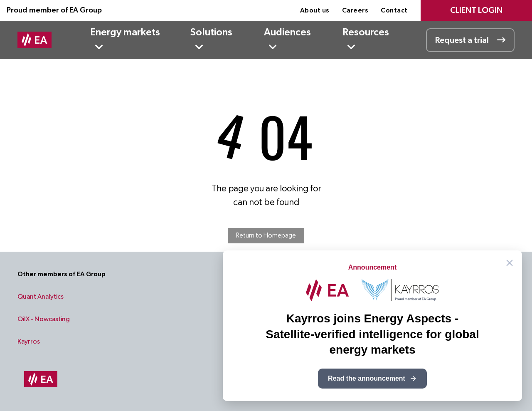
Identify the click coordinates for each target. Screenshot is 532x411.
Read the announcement (372, 379)
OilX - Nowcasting (44, 319)
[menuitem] (315, 10)
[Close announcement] (510, 263)
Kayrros (29, 342)
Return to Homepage (266, 235)
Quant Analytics (41, 297)
